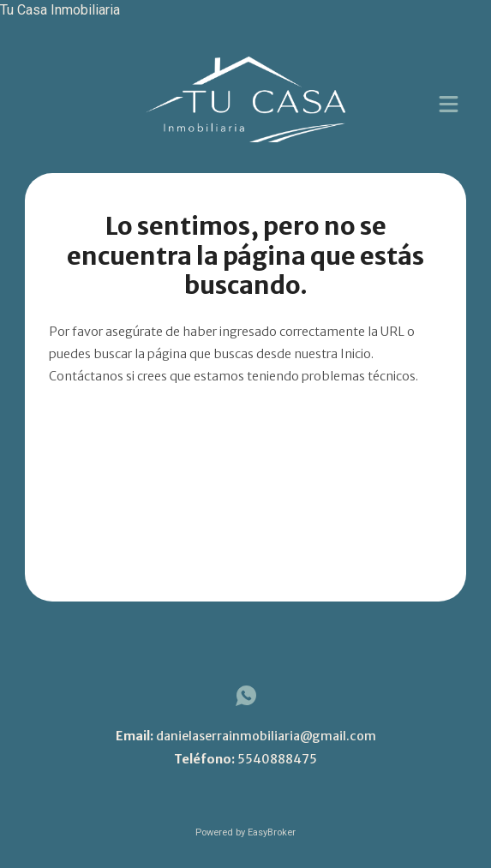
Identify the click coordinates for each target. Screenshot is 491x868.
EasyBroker (272, 832)
